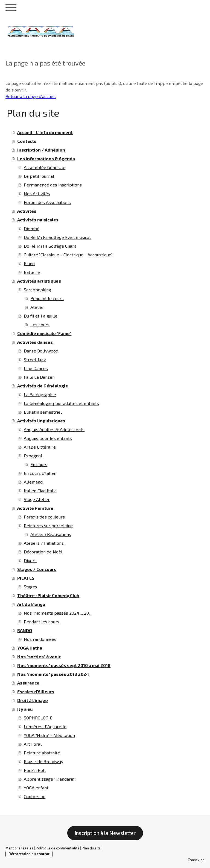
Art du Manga (31, 604)
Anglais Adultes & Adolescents (54, 429)
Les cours (40, 325)
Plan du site (91, 848)
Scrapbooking (37, 290)
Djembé (32, 228)
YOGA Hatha (30, 648)
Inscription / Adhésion (41, 150)
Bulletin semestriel (43, 412)
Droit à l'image (33, 700)
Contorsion (35, 796)
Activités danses (35, 342)
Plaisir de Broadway (43, 761)
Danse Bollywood (41, 351)
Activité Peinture (35, 508)
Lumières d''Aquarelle (45, 726)
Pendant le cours (47, 298)
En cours (39, 464)
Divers (30, 560)
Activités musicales (38, 220)
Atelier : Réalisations (51, 534)
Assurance (28, 683)
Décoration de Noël (43, 552)
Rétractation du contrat (29, 854)
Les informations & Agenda (46, 159)
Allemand (33, 482)
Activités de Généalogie (43, 386)
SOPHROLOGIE (38, 718)
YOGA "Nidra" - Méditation (49, 735)
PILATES (26, 578)
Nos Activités (37, 193)
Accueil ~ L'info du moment (45, 132)
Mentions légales (19, 848)
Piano (29, 263)
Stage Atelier (37, 499)
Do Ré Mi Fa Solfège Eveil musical (57, 237)
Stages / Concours (37, 569)
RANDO (25, 630)
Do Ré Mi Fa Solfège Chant (50, 246)
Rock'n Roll (35, 770)
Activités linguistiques (41, 421)
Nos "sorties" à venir (39, 657)
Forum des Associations (47, 202)
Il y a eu (25, 709)
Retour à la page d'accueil (31, 96)
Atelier (37, 307)
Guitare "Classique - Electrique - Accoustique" (68, 255)
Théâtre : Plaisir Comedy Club (48, 595)
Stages (30, 587)
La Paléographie (40, 394)
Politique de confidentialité (58, 848)
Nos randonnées (40, 639)
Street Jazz (35, 359)
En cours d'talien (40, 473)
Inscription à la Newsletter (105, 833)
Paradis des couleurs (44, 517)
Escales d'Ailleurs (36, 691)
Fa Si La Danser (39, 377)
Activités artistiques (39, 281)
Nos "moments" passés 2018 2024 (53, 674)
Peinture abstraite (42, 753)
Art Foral (33, 744)
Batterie (32, 272)
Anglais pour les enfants (48, 438)
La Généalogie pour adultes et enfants (61, 403)
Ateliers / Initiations (44, 543)
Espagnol (33, 456)
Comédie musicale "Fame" (44, 333)
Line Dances (36, 368)
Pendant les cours (42, 622)
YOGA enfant (36, 788)
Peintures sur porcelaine (48, 525)
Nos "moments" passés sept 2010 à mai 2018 (64, 665)
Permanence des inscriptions (53, 185)
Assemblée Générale (45, 167)
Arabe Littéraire (40, 447)
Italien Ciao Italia (40, 491)
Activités (27, 211)
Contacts (27, 141)
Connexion (196, 860)
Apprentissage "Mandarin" (50, 779)
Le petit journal (39, 176)
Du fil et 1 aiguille (41, 316)
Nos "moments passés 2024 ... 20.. (57, 613)
